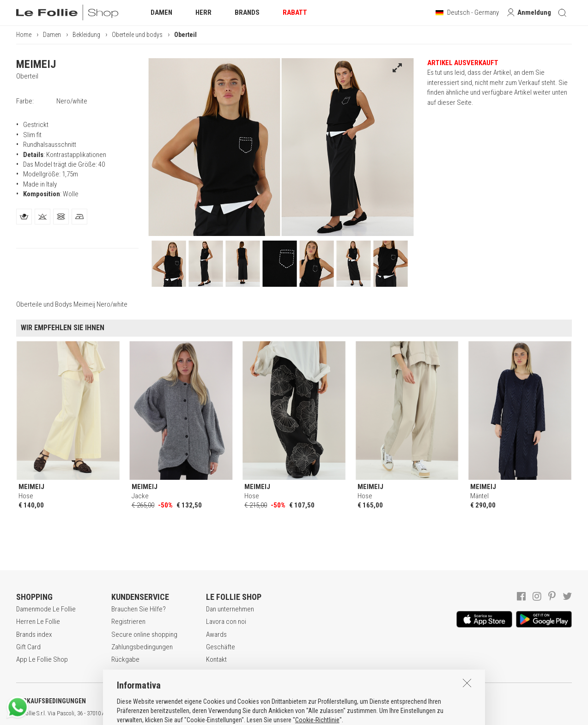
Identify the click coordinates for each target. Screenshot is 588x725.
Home (24, 35)
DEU (339, 713)
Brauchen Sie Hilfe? (139, 609)
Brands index (34, 634)
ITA (317, 713)
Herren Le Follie (38, 622)
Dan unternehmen (230, 609)
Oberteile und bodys (137, 35)
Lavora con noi (226, 622)
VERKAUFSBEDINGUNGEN (51, 701)
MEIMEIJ (36, 64)
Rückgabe (125, 659)
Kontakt (216, 659)
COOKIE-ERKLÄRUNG (244, 701)
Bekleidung (86, 35)
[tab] (24, 217)
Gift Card (28, 647)
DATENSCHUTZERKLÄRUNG (151, 701)
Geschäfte (221, 647)
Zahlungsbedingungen (142, 647)
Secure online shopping (144, 634)
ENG (328, 713)
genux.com (296, 713)
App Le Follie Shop (42, 659)
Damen (52, 35)
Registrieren (128, 622)
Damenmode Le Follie (46, 609)
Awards (216, 634)
